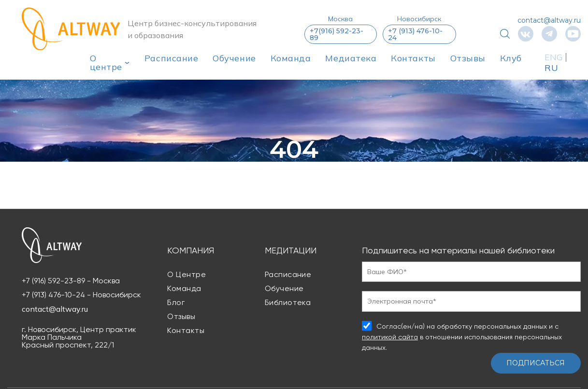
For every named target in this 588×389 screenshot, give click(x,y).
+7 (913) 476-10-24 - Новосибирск (81, 295)
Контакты (413, 58)
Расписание (171, 58)
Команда (291, 58)
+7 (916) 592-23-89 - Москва (71, 281)
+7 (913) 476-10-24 (415, 34)
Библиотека (288, 302)
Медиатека (351, 58)
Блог (176, 302)
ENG (554, 57)
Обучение (234, 58)
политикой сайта (390, 337)
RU (551, 68)
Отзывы (468, 58)
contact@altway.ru (549, 20)
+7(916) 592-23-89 (337, 34)
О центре (106, 63)
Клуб (511, 58)
